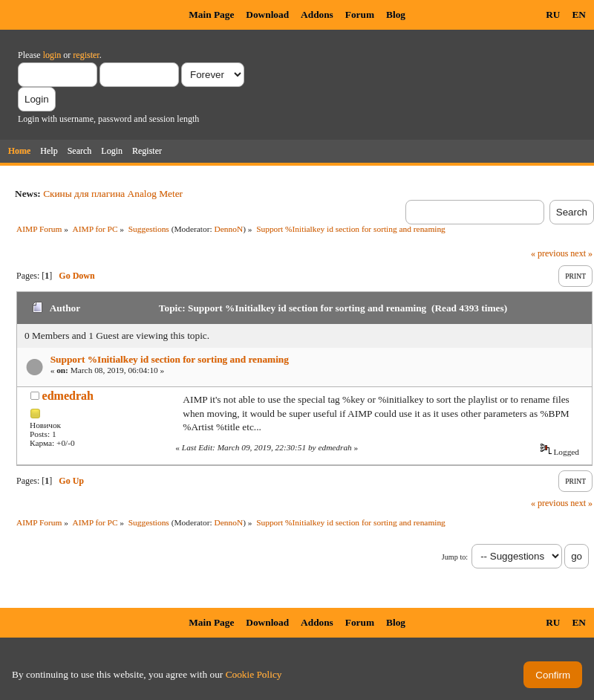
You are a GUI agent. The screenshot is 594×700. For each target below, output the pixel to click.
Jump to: (455, 557)
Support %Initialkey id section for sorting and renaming (170, 359)
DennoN (229, 229)
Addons (317, 14)
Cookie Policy (254, 674)
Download (267, 14)
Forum (360, 14)
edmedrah (68, 396)
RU (553, 14)
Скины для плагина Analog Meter (113, 194)
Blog (396, 14)
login (52, 55)
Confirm (553, 675)
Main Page (211, 14)
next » (581, 253)
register (86, 55)
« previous (549, 253)
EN (579, 14)
